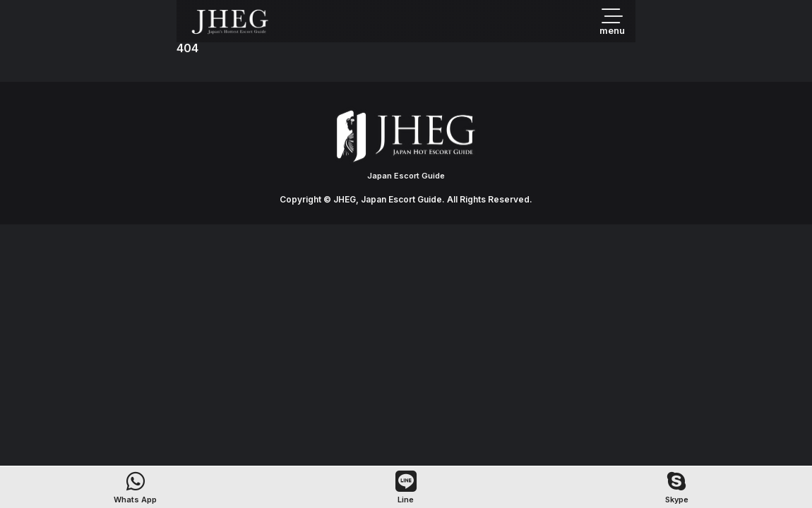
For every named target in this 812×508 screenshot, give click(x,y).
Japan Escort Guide (406, 176)
